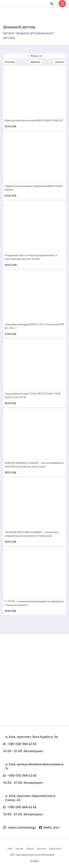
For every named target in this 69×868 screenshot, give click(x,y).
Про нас (19, 848)
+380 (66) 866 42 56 (20, 807)
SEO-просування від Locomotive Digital (32, 855)
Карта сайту (55, 848)
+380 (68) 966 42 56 (20, 744)
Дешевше (35, 62)
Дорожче (60, 62)
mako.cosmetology (19, 827)
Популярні (10, 62)
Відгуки (30, 848)
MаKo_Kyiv (49, 827)
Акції (10, 848)
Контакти (42, 848)
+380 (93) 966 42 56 (20, 775)
